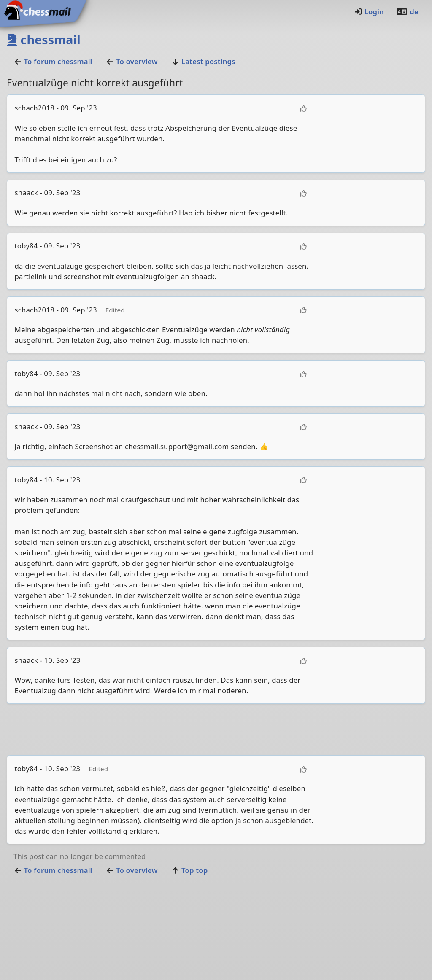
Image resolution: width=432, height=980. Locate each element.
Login (369, 12)
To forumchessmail (53, 61)
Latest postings (203, 61)
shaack (26, 192)
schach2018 (35, 108)
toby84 (26, 246)
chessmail (44, 39)
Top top (190, 870)
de (407, 12)
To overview (131, 61)
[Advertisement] (216, 730)
